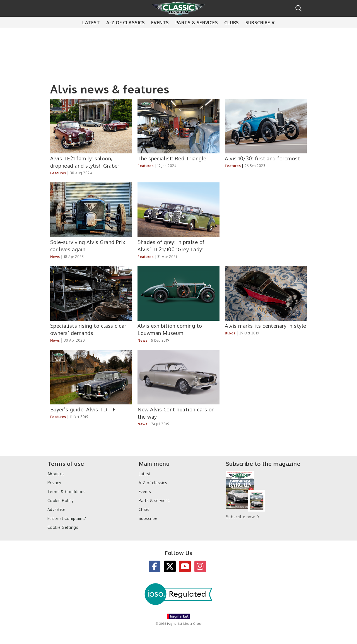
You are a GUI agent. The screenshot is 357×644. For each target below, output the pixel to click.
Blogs (230, 333)
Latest (91, 33)
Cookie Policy (61, 501)
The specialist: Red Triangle (172, 158)
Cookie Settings (63, 527)
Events (160, 33)
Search (299, 8)
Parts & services (197, 33)
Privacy (54, 483)
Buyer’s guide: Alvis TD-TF (83, 409)
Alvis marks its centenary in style (265, 326)
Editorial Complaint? (67, 518)
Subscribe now (240, 517)
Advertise (56, 509)
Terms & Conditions (67, 492)
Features (58, 173)
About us (56, 474)
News (55, 257)
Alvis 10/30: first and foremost (262, 158)
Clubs (231, 33)
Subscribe (258, 33)
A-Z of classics (126, 33)
